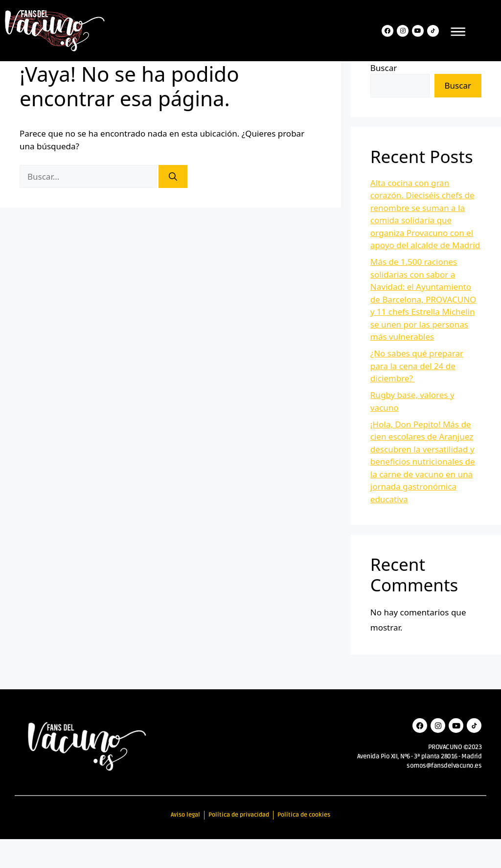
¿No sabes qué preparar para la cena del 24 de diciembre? (417, 395)
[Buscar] (173, 206)
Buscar (384, 97)
